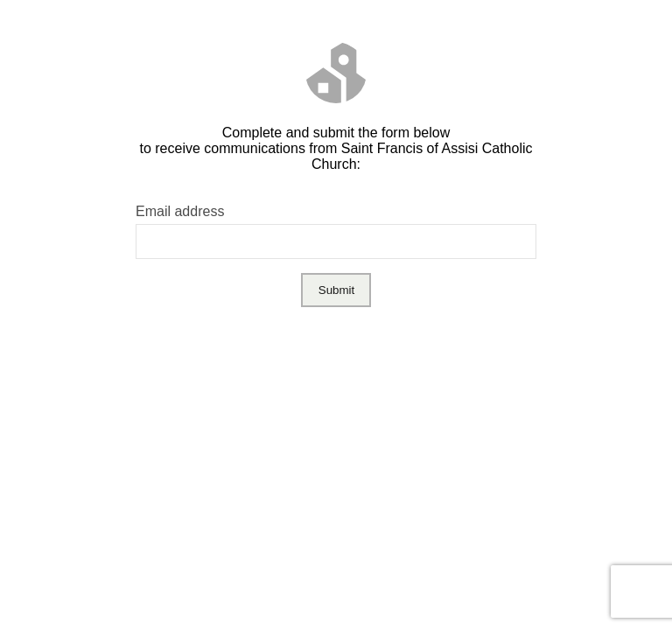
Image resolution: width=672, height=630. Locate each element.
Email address (180, 211)
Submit (336, 290)
